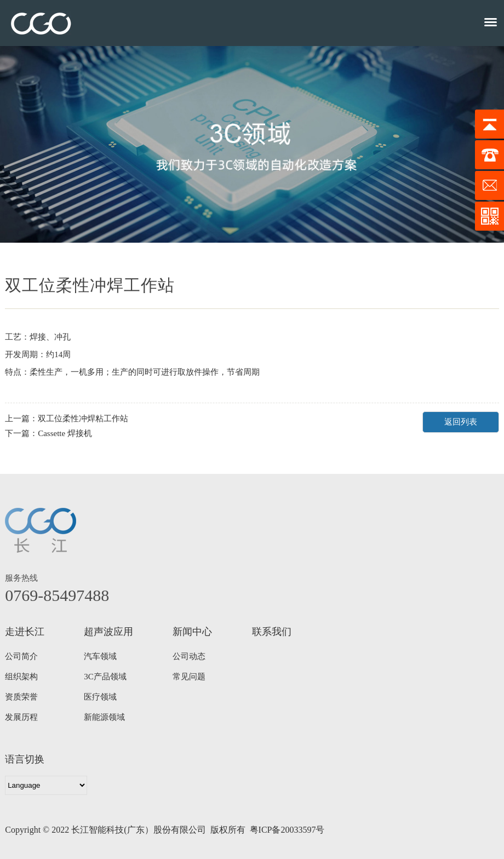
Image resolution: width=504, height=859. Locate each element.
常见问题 (189, 677)
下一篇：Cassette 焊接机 (48, 433)
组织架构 (21, 677)
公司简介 (21, 656)
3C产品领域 (105, 677)
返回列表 (461, 422)
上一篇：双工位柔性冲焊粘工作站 (67, 419)
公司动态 (189, 656)
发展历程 (21, 717)
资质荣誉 (21, 697)
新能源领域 (104, 717)
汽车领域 (100, 656)
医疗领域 (100, 697)
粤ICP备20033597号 (287, 830)
